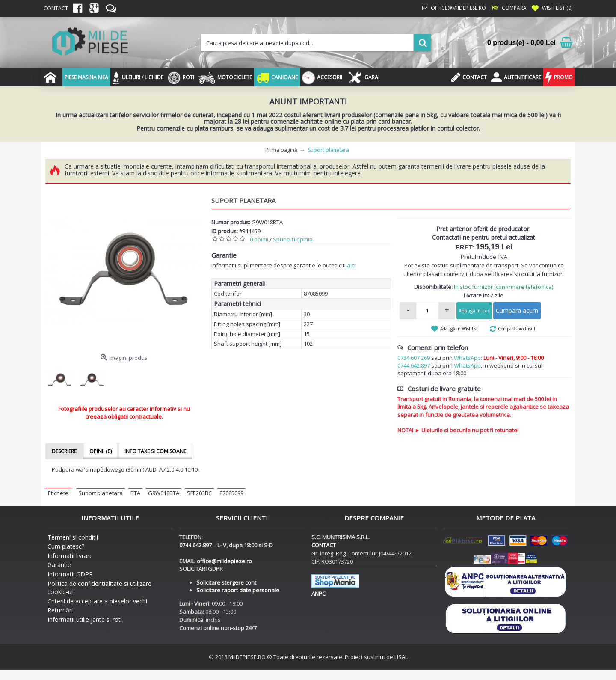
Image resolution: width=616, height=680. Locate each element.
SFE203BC (199, 493)
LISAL (401, 657)
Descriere (64, 451)
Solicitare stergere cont (226, 582)
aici (351, 265)
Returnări (60, 610)
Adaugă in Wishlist (459, 329)
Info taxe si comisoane (155, 451)
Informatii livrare (70, 556)
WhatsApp (467, 358)
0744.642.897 (414, 365)
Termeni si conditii (73, 537)
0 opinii (259, 239)
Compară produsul (517, 329)
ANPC (318, 594)
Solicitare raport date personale (238, 590)
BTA (135, 493)
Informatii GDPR (70, 574)
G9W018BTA (164, 493)
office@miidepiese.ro (224, 561)
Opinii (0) (101, 451)
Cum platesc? (66, 546)
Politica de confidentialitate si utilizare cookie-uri (99, 588)
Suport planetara (101, 493)
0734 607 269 (414, 358)
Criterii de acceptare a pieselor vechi (97, 601)
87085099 (231, 493)
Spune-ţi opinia (293, 239)
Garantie (59, 565)
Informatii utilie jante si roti (85, 619)
